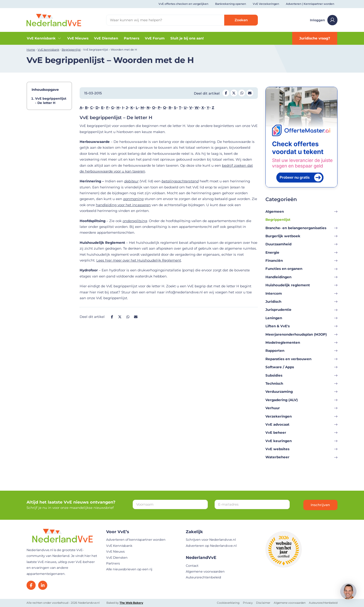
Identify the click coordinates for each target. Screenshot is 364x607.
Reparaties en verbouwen (301, 359)
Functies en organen (301, 269)
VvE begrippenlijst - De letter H (51, 101)
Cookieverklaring (228, 603)
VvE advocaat (301, 424)
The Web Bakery (131, 603)
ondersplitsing (135, 221)
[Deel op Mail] (250, 93)
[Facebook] (31, 585)
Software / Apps (301, 367)
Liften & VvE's (301, 326)
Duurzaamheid (301, 244)
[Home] (54, 20)
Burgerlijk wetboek (301, 236)
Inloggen (324, 20)
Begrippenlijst (71, 50)
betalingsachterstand (180, 181)
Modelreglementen (301, 342)
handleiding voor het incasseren (123, 205)
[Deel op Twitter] (234, 93)
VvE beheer (301, 432)
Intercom (301, 293)
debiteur (131, 181)
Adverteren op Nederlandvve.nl (211, 546)
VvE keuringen (301, 441)
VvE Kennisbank (44, 38)
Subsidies (301, 375)
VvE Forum (155, 38)
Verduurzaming (301, 392)
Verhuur (301, 408)
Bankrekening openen (231, 4)
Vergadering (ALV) (301, 400)
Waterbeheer (301, 457)
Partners (132, 38)
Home (31, 50)
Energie (301, 252)
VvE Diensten (106, 38)
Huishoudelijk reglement (301, 285)
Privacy (248, 603)
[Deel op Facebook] (226, 93)
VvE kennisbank (48, 50)
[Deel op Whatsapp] (242, 93)
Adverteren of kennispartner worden (136, 540)
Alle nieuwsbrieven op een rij (129, 569)
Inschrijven (320, 505)
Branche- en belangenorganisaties (301, 228)
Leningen (301, 318)
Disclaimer (263, 603)
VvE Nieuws (78, 38)
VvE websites (301, 449)
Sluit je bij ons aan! (187, 38)
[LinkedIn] (43, 585)
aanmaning (133, 199)
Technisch (301, 383)
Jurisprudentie (301, 310)
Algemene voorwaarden (205, 571)
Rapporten (301, 351)
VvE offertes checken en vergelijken (183, 4)
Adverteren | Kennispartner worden (310, 4)
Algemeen (301, 211)
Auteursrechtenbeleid (203, 577)
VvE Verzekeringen (266, 4)
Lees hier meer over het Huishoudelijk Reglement (139, 260)
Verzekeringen (301, 416)
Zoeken (241, 20)
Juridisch (301, 301)
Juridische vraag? (315, 38)
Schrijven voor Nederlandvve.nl (211, 540)
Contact (192, 566)
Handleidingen (301, 277)
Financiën (301, 261)
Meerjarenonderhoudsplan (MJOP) (301, 334)
